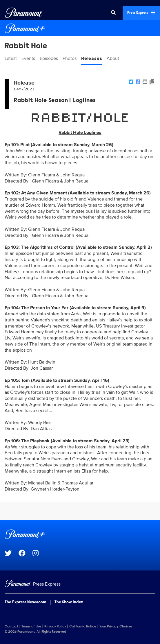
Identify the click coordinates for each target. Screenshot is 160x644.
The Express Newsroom (25, 602)
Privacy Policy (55, 627)
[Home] (80, 584)
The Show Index (69, 602)
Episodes (49, 58)
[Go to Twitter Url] (12, 553)
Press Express (141, 12)
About (113, 58)
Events (28, 58)
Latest (11, 58)
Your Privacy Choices (116, 627)
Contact (11, 627)
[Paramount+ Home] (80, 28)
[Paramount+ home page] (80, 534)
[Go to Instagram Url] (39, 553)
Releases (92, 58)
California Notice (83, 627)
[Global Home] (23, 13)
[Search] (113, 13)
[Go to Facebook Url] (26, 553)
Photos (70, 58)
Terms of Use (31, 627)
